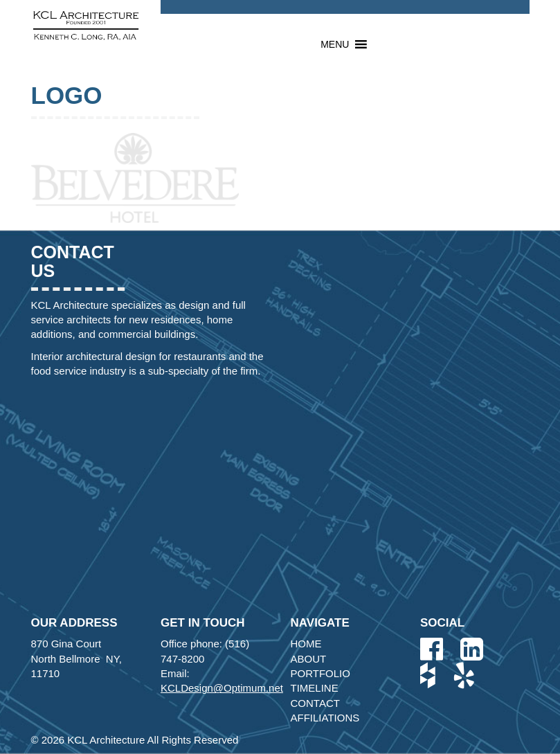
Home (306, 644)
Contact (315, 703)
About (309, 659)
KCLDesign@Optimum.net (222, 688)
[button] (335, 44)
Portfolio (320, 673)
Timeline (315, 688)
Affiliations (325, 718)
